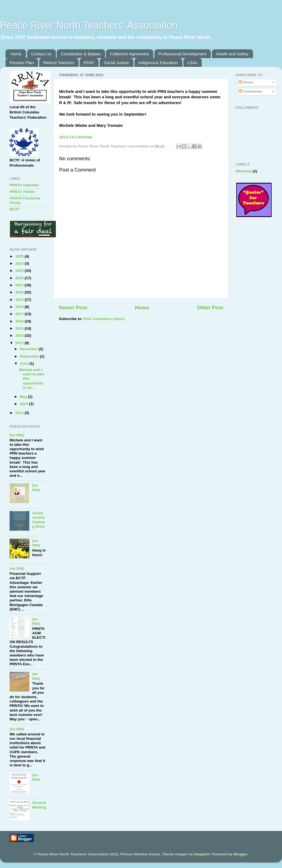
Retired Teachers (59, 63)
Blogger (240, 854)
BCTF (15, 209)
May (24, 397)
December (29, 349)
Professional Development (182, 54)
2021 (20, 285)
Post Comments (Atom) (104, 319)
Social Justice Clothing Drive (38, 520)
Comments (251, 91)
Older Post (210, 308)
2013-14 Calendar (76, 137)
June (25, 363)
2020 (20, 292)
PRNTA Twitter (22, 192)
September (30, 356)
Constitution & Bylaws (81, 54)
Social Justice (116, 63)
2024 (20, 263)
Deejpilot (202, 854)
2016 (20, 321)
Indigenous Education (158, 63)
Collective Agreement (130, 54)
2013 (20, 343)
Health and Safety (232, 54)
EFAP (89, 63)
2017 (20, 314)
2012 (20, 413)
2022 (20, 278)
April (25, 404)
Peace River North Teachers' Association (89, 25)
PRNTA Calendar (24, 185)
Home (16, 54)
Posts (246, 82)
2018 (20, 307)
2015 (20, 328)
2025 (20, 256)
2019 (20, 300)
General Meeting (39, 805)
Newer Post (73, 308)
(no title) (17, 435)
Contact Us (41, 54)
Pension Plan (22, 63)
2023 (20, 271)
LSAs (192, 63)
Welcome (244, 171)
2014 (20, 336)
